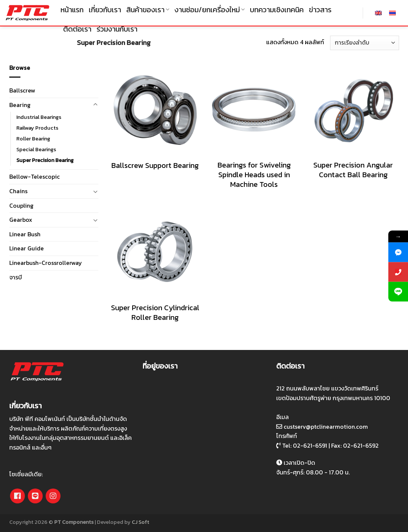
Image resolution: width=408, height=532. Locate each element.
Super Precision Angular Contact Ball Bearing (353, 170)
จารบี (16, 277)
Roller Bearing (33, 139)
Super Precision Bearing (45, 160)
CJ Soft (141, 522)
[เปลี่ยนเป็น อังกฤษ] (378, 13)
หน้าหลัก (21, 43)
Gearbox (21, 220)
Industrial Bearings (39, 117)
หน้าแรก (72, 10)
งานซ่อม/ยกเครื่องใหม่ (210, 10)
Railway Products (37, 128)
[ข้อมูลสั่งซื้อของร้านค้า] (364, 43)
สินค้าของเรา (148, 10)
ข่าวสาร (320, 10)
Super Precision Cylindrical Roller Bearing (155, 312)
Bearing (55, 43)
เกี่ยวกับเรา (105, 10)
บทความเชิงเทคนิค (277, 10)
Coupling (21, 205)
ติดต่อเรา (77, 29)
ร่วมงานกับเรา (117, 29)
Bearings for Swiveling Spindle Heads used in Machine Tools (254, 175)
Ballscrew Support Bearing (155, 165)
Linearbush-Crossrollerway (46, 263)
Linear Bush (25, 234)
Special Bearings (36, 149)
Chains (18, 191)
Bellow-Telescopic (35, 176)
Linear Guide (27, 248)
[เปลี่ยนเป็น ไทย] (392, 13)
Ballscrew (22, 90)
